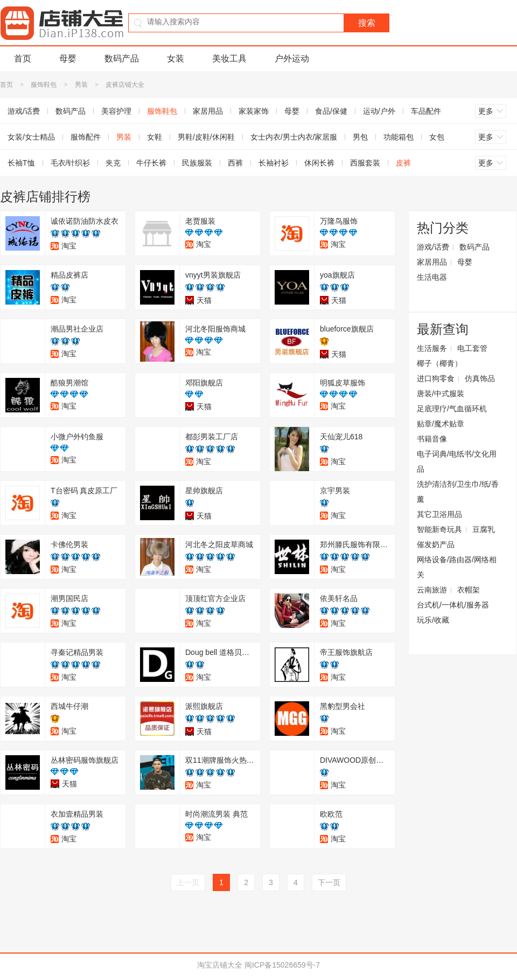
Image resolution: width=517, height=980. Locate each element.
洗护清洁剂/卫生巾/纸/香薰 (458, 492)
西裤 (235, 163)
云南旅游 (432, 590)
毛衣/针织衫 (71, 163)
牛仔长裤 (151, 163)
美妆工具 (229, 58)
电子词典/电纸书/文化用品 (457, 461)
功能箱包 (399, 137)
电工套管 (472, 348)
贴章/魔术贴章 (441, 424)
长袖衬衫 (274, 163)
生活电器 (432, 277)
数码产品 (122, 58)
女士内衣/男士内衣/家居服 (294, 137)
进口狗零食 (436, 378)
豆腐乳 (484, 529)
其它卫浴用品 (439, 514)
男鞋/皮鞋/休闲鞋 (206, 137)
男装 (81, 85)
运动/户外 (379, 111)
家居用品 (208, 111)
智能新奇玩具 (439, 529)
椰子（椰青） (439, 363)
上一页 (188, 882)
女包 (437, 137)
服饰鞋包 (44, 85)
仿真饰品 (480, 378)
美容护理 (116, 111)
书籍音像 (432, 439)
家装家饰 (254, 111)
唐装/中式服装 (441, 394)
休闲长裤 (319, 163)
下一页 (329, 882)
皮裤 (403, 163)
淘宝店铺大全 (220, 965)
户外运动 (292, 58)
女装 (176, 58)
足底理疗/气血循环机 (452, 409)
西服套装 (365, 163)
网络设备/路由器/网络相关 (457, 567)
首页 (23, 58)
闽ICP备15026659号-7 (282, 965)
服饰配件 (86, 137)
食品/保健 (331, 111)
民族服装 (197, 163)
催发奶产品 (436, 544)
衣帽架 (469, 590)
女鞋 (155, 137)
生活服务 (432, 348)
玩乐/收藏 (433, 620)
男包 (360, 137)
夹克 (113, 163)
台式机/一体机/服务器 (453, 605)
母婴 (68, 58)
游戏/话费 (433, 247)
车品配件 (426, 111)
